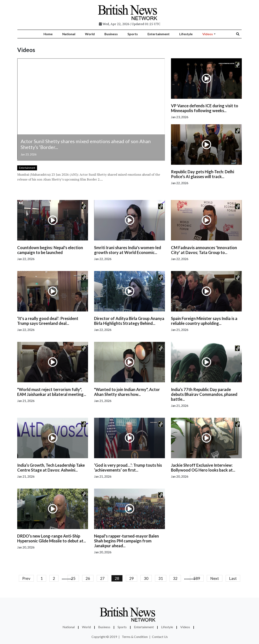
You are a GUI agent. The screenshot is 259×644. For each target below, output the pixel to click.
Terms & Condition (135, 637)
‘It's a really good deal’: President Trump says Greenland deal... (48, 321)
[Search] (240, 34)
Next (215, 578)
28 (117, 578)
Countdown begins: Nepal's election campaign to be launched (50, 250)
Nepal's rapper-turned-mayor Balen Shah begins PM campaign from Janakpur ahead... (126, 541)
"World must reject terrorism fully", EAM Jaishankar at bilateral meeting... (52, 392)
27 (102, 578)
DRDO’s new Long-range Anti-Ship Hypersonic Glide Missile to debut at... (51, 538)
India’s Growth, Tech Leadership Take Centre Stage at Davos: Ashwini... (51, 468)
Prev (26, 578)
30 (146, 578)
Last (233, 578)
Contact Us (160, 637)
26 (88, 578)
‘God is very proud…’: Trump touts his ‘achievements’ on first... (128, 468)
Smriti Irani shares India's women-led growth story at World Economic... (128, 250)
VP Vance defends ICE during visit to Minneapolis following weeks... (205, 108)
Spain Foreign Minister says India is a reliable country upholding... (204, 321)
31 (161, 578)
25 (73, 578)
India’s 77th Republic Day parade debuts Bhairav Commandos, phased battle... (204, 394)
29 (132, 578)
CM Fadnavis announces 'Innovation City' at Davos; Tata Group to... (204, 250)
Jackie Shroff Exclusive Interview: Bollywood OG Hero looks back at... (203, 468)
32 (175, 578)
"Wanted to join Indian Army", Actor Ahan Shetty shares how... (127, 392)
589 (197, 578)
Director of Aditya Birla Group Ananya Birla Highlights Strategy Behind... (129, 321)
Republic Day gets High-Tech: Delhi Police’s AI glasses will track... (203, 174)
